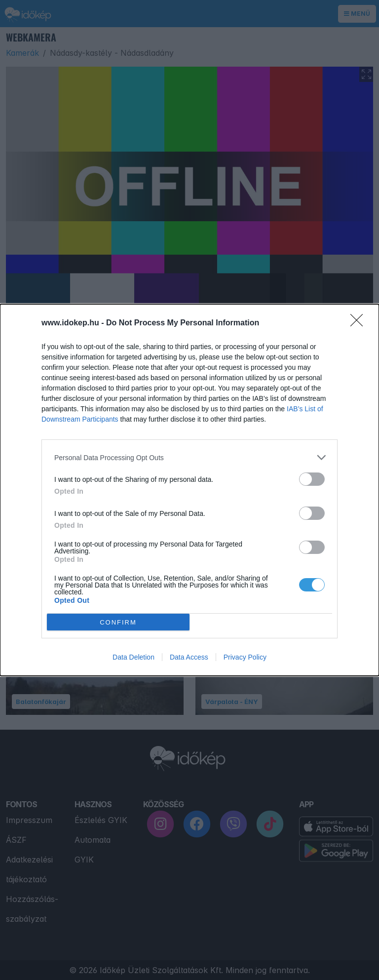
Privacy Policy (245, 657)
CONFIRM (118, 622)
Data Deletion (133, 657)
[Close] (360, 323)
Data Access (189, 657)
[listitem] (189, 457)
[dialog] (189, 490)
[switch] (312, 479)
